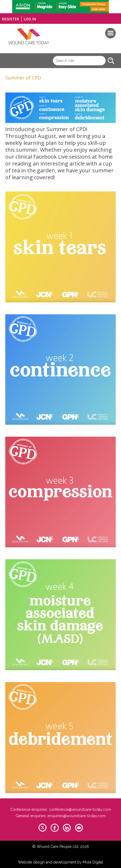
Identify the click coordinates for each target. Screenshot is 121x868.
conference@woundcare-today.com (80, 809)
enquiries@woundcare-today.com (77, 816)
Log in (30, 19)
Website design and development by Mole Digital (60, 862)
